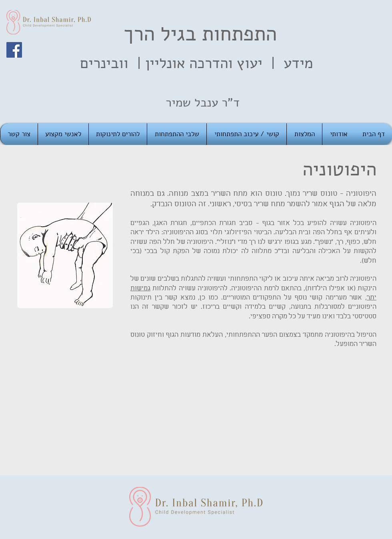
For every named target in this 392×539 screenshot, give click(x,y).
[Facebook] (14, 50)
